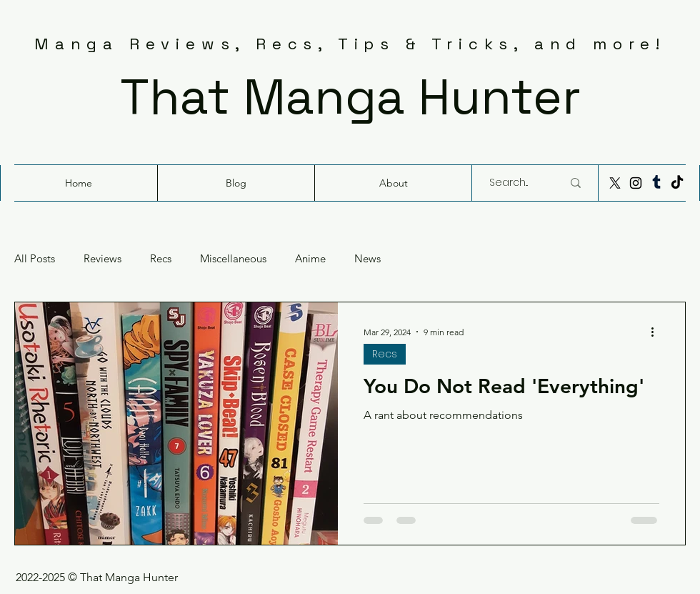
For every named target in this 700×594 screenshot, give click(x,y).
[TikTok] (677, 183)
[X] (615, 183)
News (367, 259)
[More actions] (657, 332)
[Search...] (515, 183)
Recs (161, 259)
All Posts (35, 259)
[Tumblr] (656, 183)
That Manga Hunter (350, 96)
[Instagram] (636, 183)
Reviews (102, 259)
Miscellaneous (233, 259)
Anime (310, 259)
